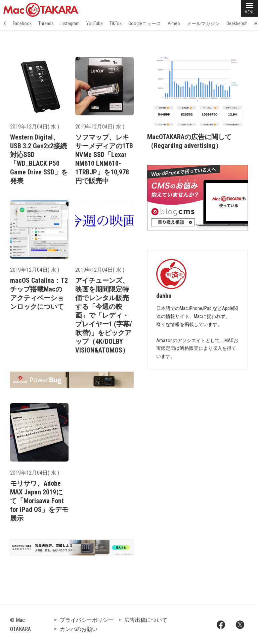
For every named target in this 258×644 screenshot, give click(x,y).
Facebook (22, 23)
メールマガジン (203, 23)
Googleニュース (145, 23)
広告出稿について (146, 620)
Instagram (70, 23)
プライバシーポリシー (87, 620)
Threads (46, 23)
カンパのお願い (79, 629)
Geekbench (237, 23)
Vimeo (174, 23)
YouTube (95, 23)
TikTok (116, 23)
